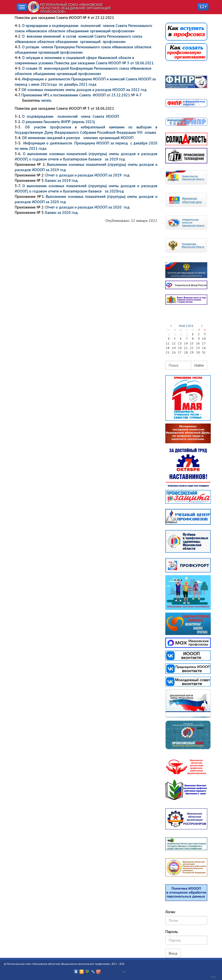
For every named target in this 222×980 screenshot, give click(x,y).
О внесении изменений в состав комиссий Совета (64, 36)
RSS (213, 977)
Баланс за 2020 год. (63, 213)
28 (175, 334)
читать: (46, 100)
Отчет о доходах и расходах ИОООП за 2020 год (87, 207)
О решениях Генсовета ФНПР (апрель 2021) (58, 122)
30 (187, 334)
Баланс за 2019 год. (64, 181)
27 (169, 334)
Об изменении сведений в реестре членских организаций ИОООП (78, 138)
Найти (199, 365)
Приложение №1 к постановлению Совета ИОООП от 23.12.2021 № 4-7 (81, 95)
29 (181, 334)
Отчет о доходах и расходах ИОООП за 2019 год (87, 175)
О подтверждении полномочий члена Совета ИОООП (70, 116)
